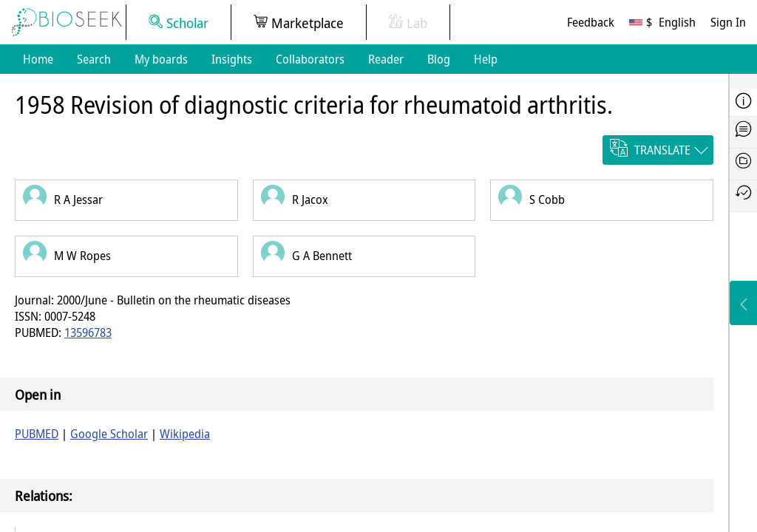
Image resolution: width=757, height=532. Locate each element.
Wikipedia (185, 434)
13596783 (88, 332)
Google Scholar (109, 434)
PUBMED (37, 434)
